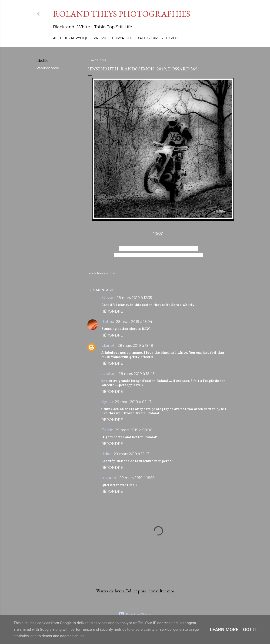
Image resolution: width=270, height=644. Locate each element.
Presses (102, 38)
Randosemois (47, 68)
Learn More (224, 630)
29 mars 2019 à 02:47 (133, 402)
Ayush (107, 402)
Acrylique (81, 38)
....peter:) (109, 374)
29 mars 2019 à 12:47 (132, 454)
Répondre (112, 311)
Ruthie (108, 322)
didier (107, 454)
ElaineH (109, 345)
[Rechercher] (222, 14)
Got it (250, 630)
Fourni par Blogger (135, 614)
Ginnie (107, 430)
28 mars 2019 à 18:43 (137, 374)
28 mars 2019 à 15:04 (134, 322)
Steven (108, 298)
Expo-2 (157, 38)
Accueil (61, 38)
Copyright (122, 38)
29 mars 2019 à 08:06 (134, 430)
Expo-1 (172, 38)
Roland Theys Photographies (122, 14)
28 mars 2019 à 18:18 (135, 345)
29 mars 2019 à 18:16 (137, 478)
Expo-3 (142, 38)
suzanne (109, 478)
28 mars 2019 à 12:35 (134, 298)
